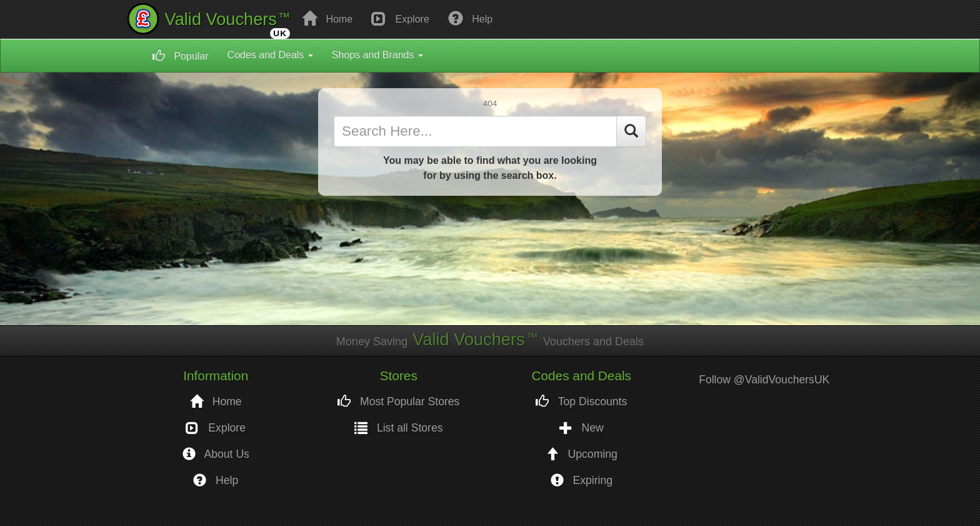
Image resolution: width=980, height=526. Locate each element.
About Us (216, 454)
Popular (181, 56)
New (582, 428)
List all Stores (399, 428)
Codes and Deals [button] (270, 55)
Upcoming (582, 454)
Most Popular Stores (398, 402)
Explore (400, 18)
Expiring (582, 481)
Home (327, 18)
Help (470, 18)
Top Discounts (581, 402)
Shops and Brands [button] (377, 55)
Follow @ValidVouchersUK (764, 380)
